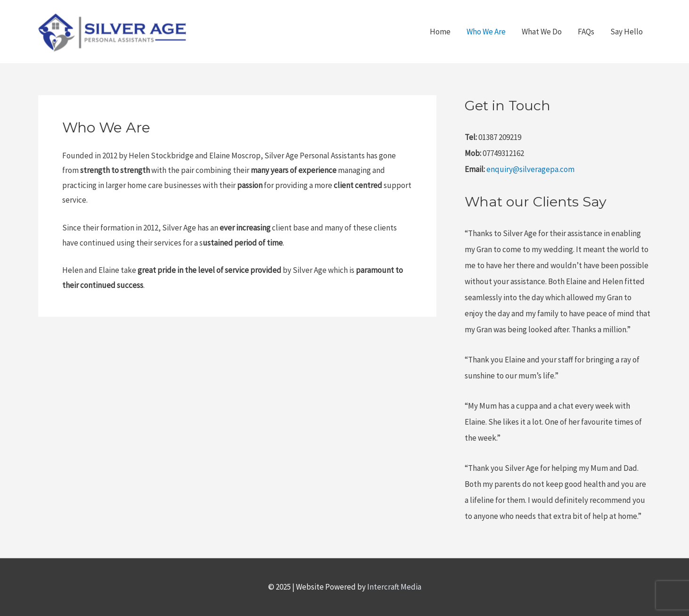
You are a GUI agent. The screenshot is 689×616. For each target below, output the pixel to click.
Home (440, 32)
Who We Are (486, 32)
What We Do (542, 32)
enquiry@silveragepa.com (530, 169)
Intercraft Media (394, 587)
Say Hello (627, 32)
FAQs (586, 32)
